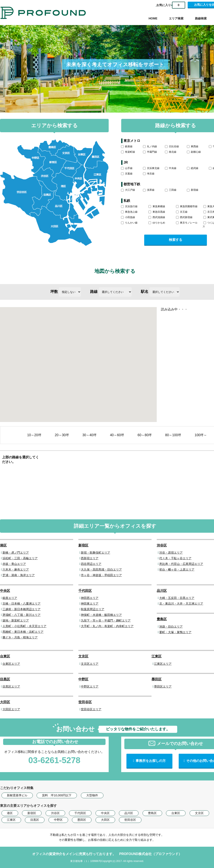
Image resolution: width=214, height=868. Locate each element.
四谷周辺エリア (91, 564)
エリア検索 (176, 18)
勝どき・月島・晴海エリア (20, 637)
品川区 (162, 591)
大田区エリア (11, 709)
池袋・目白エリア (171, 627)
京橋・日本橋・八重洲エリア (22, 604)
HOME (153, 18)
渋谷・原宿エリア (171, 553)
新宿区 (83, 545)
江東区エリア (163, 664)
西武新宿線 (184, 217)
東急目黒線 (157, 212)
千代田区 (85, 591)
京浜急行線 (129, 206)
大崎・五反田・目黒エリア (177, 598)
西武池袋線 (157, 217)
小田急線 (128, 217)
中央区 (5, 591)
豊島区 (162, 619)
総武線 (193, 168)
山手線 (127, 168)
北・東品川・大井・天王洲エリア (181, 604)
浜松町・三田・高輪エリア (20, 558)
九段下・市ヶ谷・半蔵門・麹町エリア (106, 620)
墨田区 (157, 679)
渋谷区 (162, 545)
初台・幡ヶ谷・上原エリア (177, 569)
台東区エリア (11, 664)
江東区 (157, 656)
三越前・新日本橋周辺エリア (22, 609)
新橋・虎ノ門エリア (16, 553)
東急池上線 (129, 212)
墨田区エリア (163, 686)
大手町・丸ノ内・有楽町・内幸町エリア (107, 626)
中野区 (83, 679)
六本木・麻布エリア (16, 569)
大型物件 (92, 795)
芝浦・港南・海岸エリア (19, 575)
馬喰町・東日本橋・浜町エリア (23, 632)
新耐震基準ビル (17, 795)
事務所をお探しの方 (151, 761)
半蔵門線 (150, 152)
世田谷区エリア (91, 709)
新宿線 (193, 190)
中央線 (171, 168)
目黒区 (5, 679)
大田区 (5, 702)
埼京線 (149, 174)
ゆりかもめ (157, 223)
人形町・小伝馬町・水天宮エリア (24, 626)
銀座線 (127, 146)
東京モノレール (187, 223)
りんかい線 (129, 223)
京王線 (182, 212)
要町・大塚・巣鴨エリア (175, 632)
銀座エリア (10, 598)
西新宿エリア (90, 558)
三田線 (171, 190)
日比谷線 (172, 146)
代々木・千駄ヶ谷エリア (175, 558)
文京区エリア (90, 664)
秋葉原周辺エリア (93, 609)
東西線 (193, 146)
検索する (176, 240)
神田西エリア (90, 598)
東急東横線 (157, 206)
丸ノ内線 (150, 146)
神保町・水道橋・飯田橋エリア (101, 615)
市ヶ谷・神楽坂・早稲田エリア (101, 575)
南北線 (171, 152)
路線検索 (201, 18)
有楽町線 (128, 152)
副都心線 (194, 152)
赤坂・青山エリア (14, 564)
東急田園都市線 (187, 206)
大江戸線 (128, 190)
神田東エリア (90, 604)
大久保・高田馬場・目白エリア (101, 569)
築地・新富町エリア (16, 620)
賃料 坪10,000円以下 (57, 795)
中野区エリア (90, 686)
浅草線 (149, 190)
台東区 (5, 656)
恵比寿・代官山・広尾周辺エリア (181, 564)
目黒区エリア (11, 686)
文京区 (83, 656)
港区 (3, 545)
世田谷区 (85, 702)
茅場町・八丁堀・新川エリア (22, 615)
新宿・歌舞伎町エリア (96, 553)
